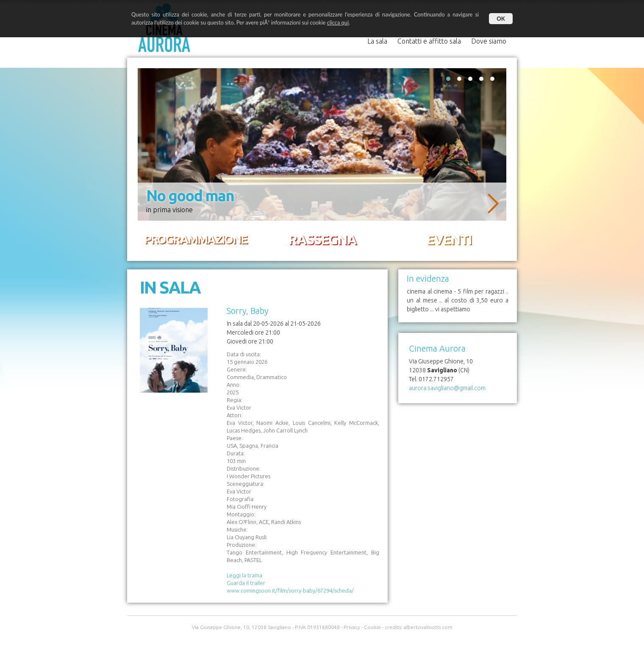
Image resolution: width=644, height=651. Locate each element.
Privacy (352, 627)
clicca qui (338, 22)
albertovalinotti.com (428, 627)
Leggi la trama (244, 575)
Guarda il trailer (246, 583)
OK (501, 19)
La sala (378, 41)
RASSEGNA (322, 239)
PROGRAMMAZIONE (196, 239)
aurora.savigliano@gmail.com (447, 388)
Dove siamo (489, 41)
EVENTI (449, 239)
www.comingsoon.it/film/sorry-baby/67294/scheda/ (290, 590)
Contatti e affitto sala (429, 41)
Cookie (372, 627)
